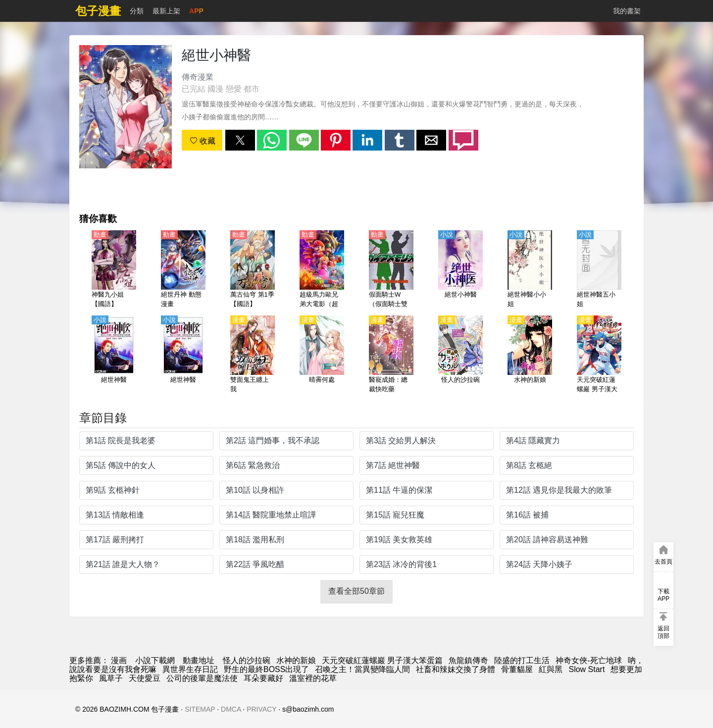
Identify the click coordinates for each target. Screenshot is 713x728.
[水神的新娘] (530, 355)
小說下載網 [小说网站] (155, 660)
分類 (137, 11)
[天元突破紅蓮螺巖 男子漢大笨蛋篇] (599, 355)
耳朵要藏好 (263, 678)
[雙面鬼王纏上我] (253, 355)
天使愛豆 (145, 678)
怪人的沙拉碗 (247, 660)
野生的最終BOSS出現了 (266, 669)
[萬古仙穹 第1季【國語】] (253, 270)
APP (196, 11)
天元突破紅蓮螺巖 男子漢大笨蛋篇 (382, 660)
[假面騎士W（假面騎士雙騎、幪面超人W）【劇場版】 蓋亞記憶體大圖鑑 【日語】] (391, 270)
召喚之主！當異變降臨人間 (362, 669)
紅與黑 (551, 669)
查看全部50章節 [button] (356, 591)
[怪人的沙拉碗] (460, 355)
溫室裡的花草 (313, 678)
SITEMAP (200, 709)
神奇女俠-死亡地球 (588, 660)
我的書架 (627, 11)
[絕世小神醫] (460, 270)
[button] (240, 140)
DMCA (231, 709)
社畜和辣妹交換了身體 (456, 669)
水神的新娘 (296, 660)
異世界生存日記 (190, 669)
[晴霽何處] (322, 355)
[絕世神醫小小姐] (530, 270)
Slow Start (586, 669)
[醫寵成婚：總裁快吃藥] (391, 355)
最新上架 (166, 11)
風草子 (111, 678)
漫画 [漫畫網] (119, 660)
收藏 (203, 141)
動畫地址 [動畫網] (199, 660)
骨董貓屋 (517, 669)
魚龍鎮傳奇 (468, 660)
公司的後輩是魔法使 (202, 678)
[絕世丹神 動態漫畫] (183, 270)
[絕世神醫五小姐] (599, 270)
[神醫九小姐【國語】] (114, 270)
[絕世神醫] (114, 355)
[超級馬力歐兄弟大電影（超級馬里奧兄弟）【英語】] (322, 270)
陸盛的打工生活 (522, 660)
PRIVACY (261, 709)
